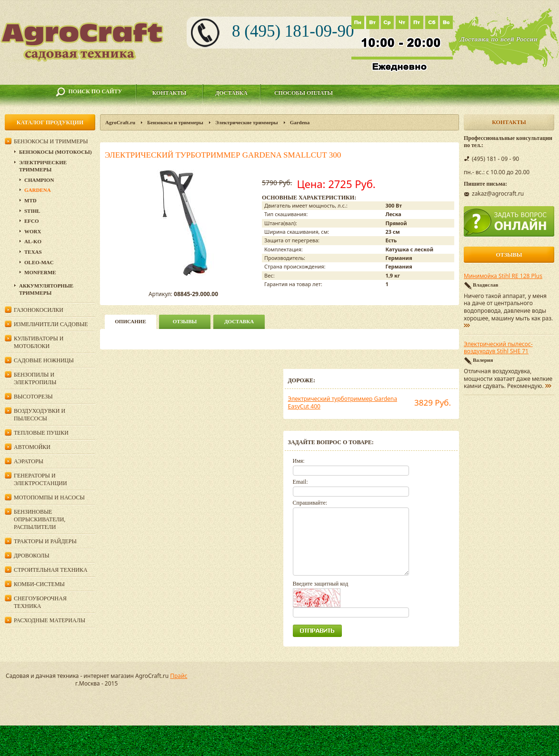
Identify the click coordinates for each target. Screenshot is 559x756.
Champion (39, 180)
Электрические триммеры (247, 122)
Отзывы (185, 321)
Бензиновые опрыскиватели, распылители (40, 519)
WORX (33, 231)
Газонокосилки (39, 310)
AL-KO (33, 241)
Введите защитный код (321, 584)
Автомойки (32, 447)
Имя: (299, 461)
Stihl (32, 211)
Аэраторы (29, 461)
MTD (30, 200)
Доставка (231, 93)
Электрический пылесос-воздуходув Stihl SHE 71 (498, 348)
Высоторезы (33, 397)
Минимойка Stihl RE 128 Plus (503, 276)
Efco (32, 221)
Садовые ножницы (44, 360)
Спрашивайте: (310, 503)
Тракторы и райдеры (45, 541)
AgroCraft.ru (120, 122)
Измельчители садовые (51, 324)
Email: (300, 482)
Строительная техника (51, 570)
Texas (33, 252)
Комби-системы (39, 584)
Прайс (179, 676)
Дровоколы (32, 556)
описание (130, 321)
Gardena (300, 122)
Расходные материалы (50, 620)
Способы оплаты (304, 93)
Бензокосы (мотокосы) (55, 152)
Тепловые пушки (41, 433)
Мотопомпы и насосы (49, 497)
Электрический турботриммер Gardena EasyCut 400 (343, 403)
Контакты (170, 93)
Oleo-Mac (39, 262)
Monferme (40, 272)
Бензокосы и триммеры (175, 122)
